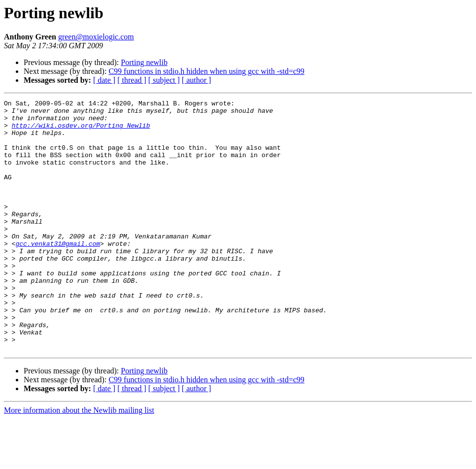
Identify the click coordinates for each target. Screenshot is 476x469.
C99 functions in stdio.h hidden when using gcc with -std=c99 (206, 71)
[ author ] (197, 80)
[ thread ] (132, 80)
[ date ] (104, 80)
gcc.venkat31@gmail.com (58, 273)
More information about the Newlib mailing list (79, 460)
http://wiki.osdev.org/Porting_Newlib (81, 131)
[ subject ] (164, 80)
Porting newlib (144, 62)
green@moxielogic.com (96, 37)
